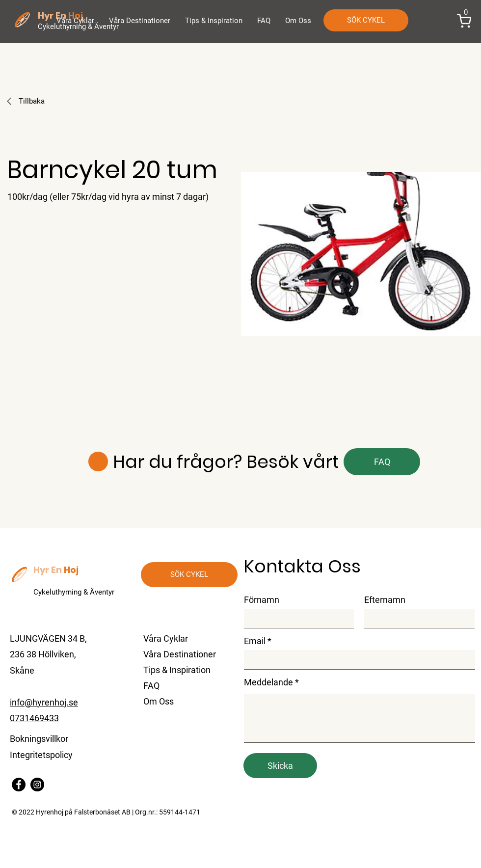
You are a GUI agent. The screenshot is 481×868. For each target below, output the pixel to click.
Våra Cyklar (166, 638)
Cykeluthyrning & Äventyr (74, 592)
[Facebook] (19, 785)
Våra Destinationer (180, 654)
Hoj (71, 570)
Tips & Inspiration (177, 670)
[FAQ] (382, 462)
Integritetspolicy (41, 755)
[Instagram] (37, 785)
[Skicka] (280, 766)
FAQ (151, 686)
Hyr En (48, 570)
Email (255, 641)
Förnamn (262, 600)
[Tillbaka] (53, 101)
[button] (464, 21)
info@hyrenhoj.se (44, 702)
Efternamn (385, 600)
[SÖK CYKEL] (366, 20)
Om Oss (159, 701)
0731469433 (34, 718)
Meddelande (268, 682)
